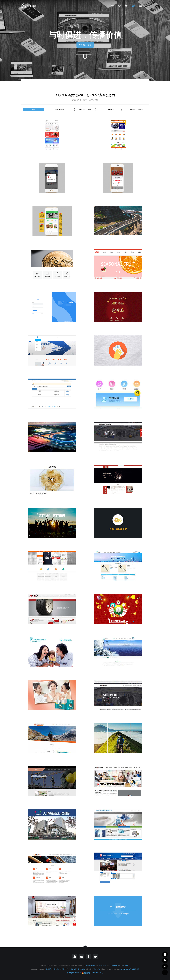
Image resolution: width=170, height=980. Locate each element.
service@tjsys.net (89, 965)
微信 (82, 957)
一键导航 (165, 966)
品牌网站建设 (59, 110)
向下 (85, 55)
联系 (148, 6)
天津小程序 (58, 969)
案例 (134, 6)
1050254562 (103, 965)
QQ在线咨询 (165, 954)
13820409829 (114, 965)
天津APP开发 (65, 969)
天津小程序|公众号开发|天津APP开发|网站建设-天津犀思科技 (29, 6)
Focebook (88, 957)
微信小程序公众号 (85, 110)
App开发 (111, 110)
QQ (75, 957)
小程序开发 (82, 969)
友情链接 (126, 965)
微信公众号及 (75, 969)
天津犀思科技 (50, 969)
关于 (141, 6)
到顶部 (165, 972)
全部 (34, 110)
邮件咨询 (165, 960)
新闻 (120, 6)
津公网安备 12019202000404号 (92, 973)
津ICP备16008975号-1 (126, 969)
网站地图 (136, 969)
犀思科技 (4, 345)
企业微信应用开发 (136, 110)
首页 (113, 6)
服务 (127, 6)
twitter (95, 957)
